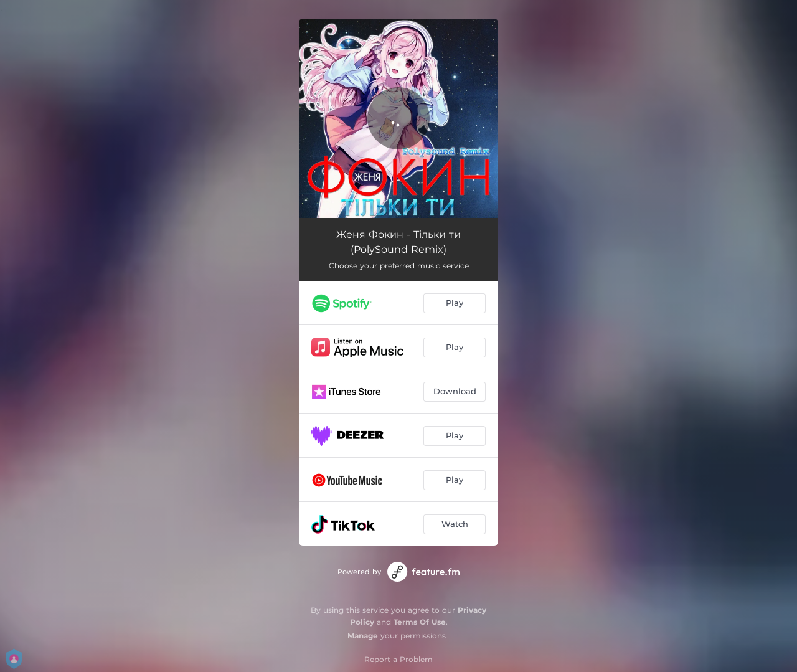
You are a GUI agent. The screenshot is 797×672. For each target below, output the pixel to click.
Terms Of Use (420, 622)
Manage (363, 636)
